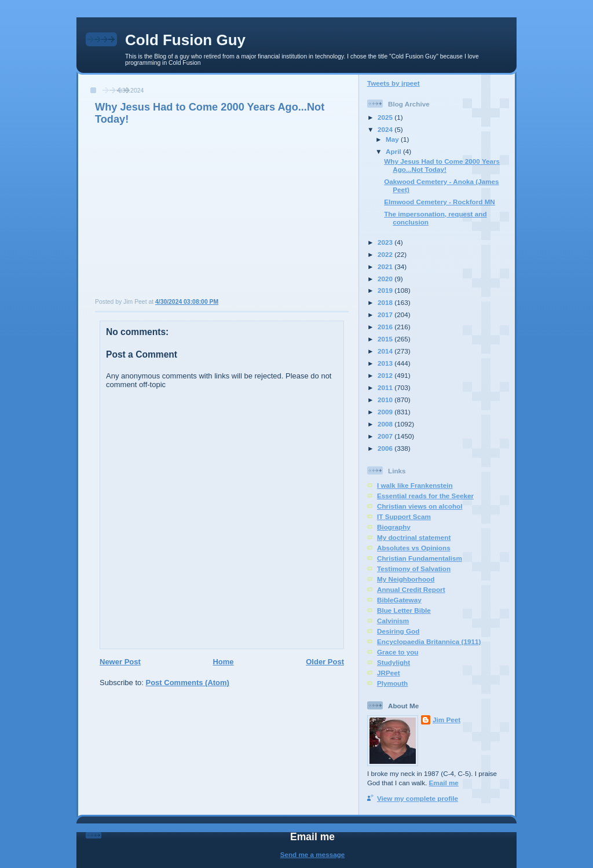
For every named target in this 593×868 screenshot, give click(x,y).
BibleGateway (399, 600)
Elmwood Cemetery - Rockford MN (440, 202)
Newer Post (120, 662)
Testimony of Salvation (414, 569)
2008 (386, 424)
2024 (386, 129)
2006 (386, 448)
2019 (386, 290)
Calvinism (393, 621)
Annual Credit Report (411, 589)
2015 (386, 339)
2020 (386, 279)
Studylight (393, 662)
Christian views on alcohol (420, 506)
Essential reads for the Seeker (425, 496)
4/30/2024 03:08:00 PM (187, 302)
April (394, 151)
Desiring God (398, 631)
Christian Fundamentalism (420, 558)
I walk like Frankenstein (415, 485)
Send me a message (313, 854)
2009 (386, 412)
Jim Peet (446, 720)
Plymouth (392, 683)
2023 (386, 242)
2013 (386, 363)
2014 (386, 351)
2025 (386, 117)
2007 (386, 436)
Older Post (325, 662)
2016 (386, 327)
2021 (386, 266)
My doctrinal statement (414, 537)
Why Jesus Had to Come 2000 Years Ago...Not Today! (442, 165)
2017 (386, 315)
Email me (444, 783)
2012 (386, 375)
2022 (386, 254)
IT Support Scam (404, 516)
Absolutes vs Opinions (414, 548)
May (393, 139)
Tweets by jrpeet (393, 83)
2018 (386, 302)
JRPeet (389, 673)
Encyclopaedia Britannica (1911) (429, 641)
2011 (386, 387)
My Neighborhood (406, 579)
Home (223, 662)
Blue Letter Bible (404, 610)
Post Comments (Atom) (188, 683)
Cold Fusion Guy (185, 40)
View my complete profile (418, 798)
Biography (394, 527)
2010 (386, 400)
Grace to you (398, 652)
